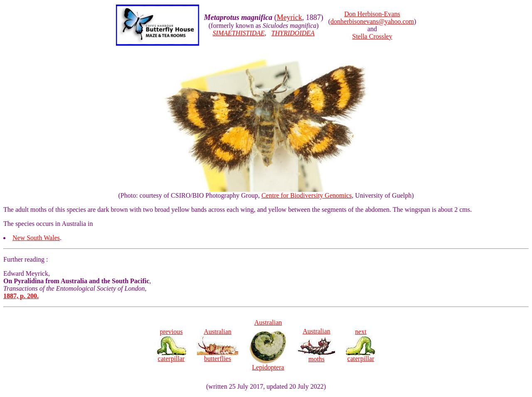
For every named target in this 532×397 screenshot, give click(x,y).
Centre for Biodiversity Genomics (307, 195)
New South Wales (36, 238)
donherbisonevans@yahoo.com (372, 21)
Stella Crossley (372, 36)
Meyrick (289, 17)
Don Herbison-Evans (372, 14)
